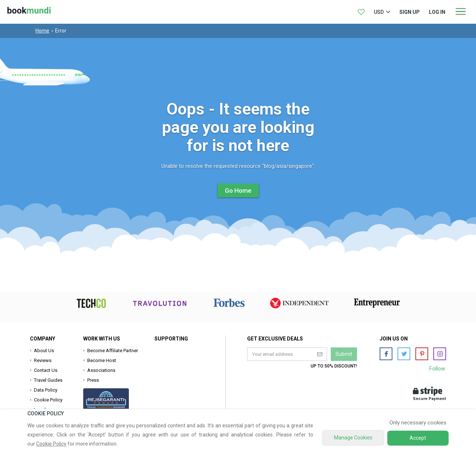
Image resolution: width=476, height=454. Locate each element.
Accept (418, 438)
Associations (101, 370)
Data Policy (46, 390)
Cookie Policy (48, 400)
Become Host (102, 360)
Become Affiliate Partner (113, 351)
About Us (44, 351)
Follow (437, 369)
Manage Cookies (353, 438)
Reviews (43, 360)
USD (379, 12)
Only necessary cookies (418, 423)
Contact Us (46, 370)
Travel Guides (48, 380)
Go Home (238, 191)
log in (437, 12)
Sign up (410, 12)
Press (93, 380)
